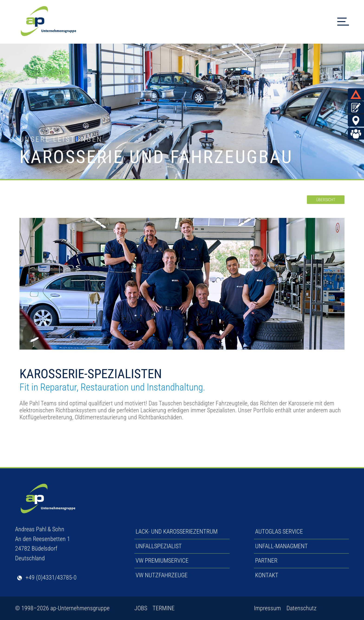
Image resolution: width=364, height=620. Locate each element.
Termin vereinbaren (357, 108)
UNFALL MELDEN (357, 94)
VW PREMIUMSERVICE (162, 561)
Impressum (267, 608)
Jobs (357, 134)
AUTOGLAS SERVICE (279, 531)
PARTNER (266, 561)
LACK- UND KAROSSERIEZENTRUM (177, 531)
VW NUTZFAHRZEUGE (162, 575)
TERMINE (164, 608)
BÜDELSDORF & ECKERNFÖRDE (357, 121)
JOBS (141, 608)
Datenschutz (301, 608)
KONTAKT (267, 575)
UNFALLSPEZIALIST (159, 546)
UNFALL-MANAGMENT (281, 546)
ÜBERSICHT (326, 200)
